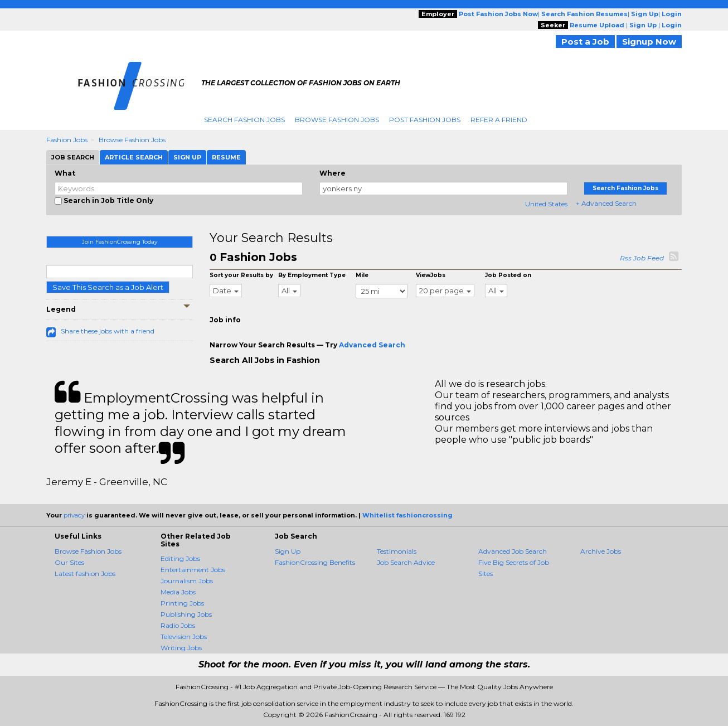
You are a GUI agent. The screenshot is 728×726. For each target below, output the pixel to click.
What (65, 173)
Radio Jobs (178, 625)
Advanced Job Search (513, 551)
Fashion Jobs (67, 140)
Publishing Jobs (186, 614)
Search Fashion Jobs (244, 120)
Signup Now (649, 42)
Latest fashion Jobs (85, 573)
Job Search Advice (406, 562)
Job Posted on (508, 275)
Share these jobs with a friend (108, 331)
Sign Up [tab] (187, 157)
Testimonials (397, 551)
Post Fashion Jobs (425, 120)
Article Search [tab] (134, 157)
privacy (74, 515)
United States (546, 204)
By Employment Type (312, 275)
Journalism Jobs (187, 581)
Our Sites (69, 562)
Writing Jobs (181, 648)
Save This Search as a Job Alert (108, 287)
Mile (362, 275)
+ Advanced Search (606, 203)
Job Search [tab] (73, 157)
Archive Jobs (601, 551)
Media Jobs (178, 592)
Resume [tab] (226, 157)
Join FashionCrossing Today (120, 242)
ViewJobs (431, 275)
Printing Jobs (182, 603)
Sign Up (288, 551)
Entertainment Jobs (193, 570)
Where (333, 173)
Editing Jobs (180, 558)
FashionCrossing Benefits (315, 562)
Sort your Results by (241, 275)
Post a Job (585, 42)
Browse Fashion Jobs (337, 120)
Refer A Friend (499, 120)
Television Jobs (184, 637)
